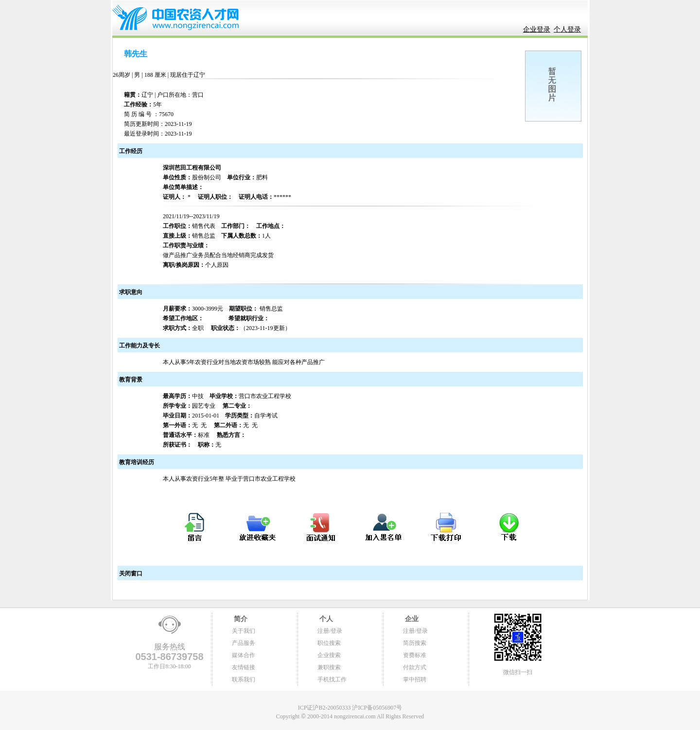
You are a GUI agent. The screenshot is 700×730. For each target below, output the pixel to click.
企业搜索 (329, 655)
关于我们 (244, 631)
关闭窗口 (130, 574)
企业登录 (537, 29)
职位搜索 (329, 643)
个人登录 (567, 29)
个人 (325, 619)
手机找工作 (332, 679)
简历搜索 (415, 643)
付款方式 (415, 667)
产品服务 (244, 643)
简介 (240, 619)
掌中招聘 (415, 679)
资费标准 (415, 655)
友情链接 (244, 667)
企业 (411, 619)
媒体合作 (244, 655)
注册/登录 (330, 631)
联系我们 (244, 679)
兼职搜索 (329, 667)
